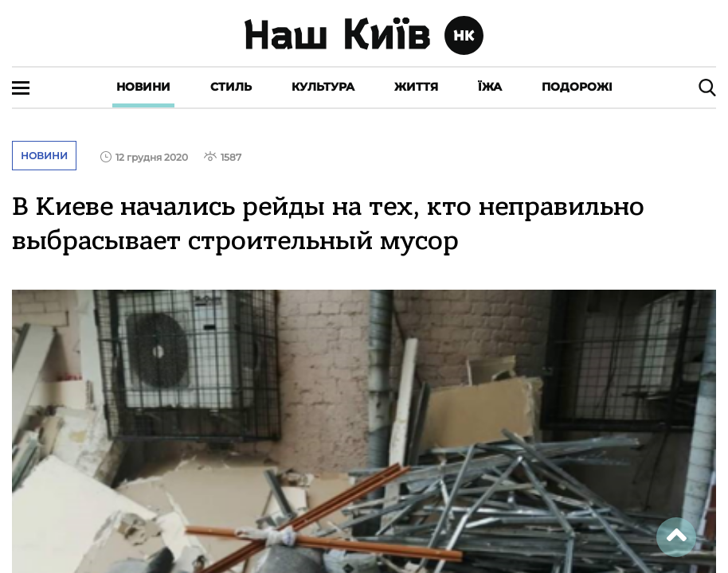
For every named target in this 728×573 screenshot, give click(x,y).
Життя (416, 87)
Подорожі (577, 87)
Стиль (231, 87)
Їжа (490, 87)
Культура (323, 87)
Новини (143, 87)
